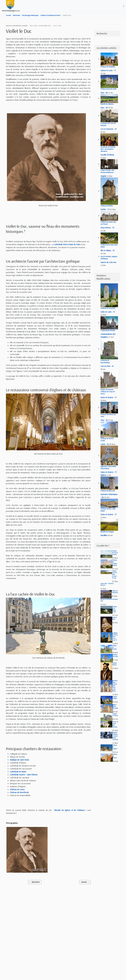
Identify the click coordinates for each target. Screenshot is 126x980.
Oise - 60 (104, 93)
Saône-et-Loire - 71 (108, 70)
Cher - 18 (104, 420)
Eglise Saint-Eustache (116, 706)
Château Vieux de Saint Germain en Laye (114, 574)
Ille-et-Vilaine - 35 (108, 250)
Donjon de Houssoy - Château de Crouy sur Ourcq (108, 392)
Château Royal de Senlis (108, 89)
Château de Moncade (108, 491)
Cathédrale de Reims (18, 772)
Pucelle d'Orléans (107, 155)
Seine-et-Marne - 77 (109, 397)
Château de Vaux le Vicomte (115, 553)
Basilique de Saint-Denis (19, 760)
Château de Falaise (115, 715)
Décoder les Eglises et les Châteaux (69, 810)
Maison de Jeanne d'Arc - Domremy (115, 724)
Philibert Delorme (115, 664)
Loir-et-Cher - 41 (107, 366)
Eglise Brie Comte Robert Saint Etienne (108, 467)
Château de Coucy (17, 789)
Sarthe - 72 (105, 209)
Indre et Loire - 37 (108, 312)
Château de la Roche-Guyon (115, 609)
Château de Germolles (108, 67)
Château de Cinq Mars (108, 308)
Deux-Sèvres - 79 (107, 228)
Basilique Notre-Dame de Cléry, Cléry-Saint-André (115, 686)
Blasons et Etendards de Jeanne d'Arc (109, 600)
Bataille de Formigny (107, 532)
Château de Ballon (107, 206)
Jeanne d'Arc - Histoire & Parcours (107, 584)
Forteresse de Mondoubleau (105, 361)
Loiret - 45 (105, 444)
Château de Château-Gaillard (115, 563)
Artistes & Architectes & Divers (17, 26)
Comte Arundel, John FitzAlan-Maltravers (107, 171)
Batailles (104, 535)
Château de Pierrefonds (19, 792)
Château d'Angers (115, 697)
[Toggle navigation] (124, 6)
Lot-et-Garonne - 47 (109, 129)
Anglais (103, 176)
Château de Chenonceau (115, 592)
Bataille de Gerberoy (107, 104)
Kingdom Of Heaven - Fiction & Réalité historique (115, 736)
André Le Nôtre (115, 618)
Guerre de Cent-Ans (108, 262)
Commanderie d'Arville (108, 330)
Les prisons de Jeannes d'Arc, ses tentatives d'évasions (108, 149)
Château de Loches (115, 656)
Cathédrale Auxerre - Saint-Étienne (24, 775)
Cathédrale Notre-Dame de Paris (67, 244)
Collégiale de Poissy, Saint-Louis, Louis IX (115, 636)
